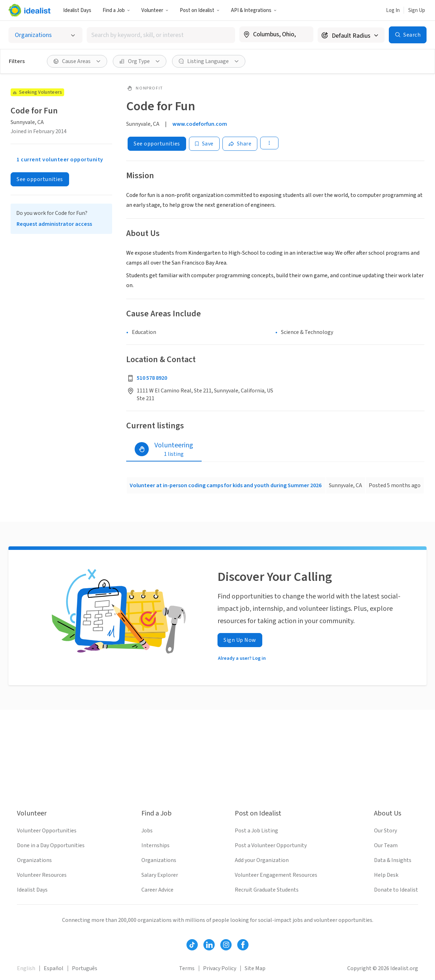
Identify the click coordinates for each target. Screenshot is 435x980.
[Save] (204, 144)
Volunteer (155, 10)
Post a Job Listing (256, 831)
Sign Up (417, 10)
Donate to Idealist (396, 890)
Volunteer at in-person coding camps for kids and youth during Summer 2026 (226, 485)
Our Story (385, 831)
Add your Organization (262, 860)
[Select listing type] (45, 35)
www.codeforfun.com (200, 124)
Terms (187, 968)
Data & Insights (393, 860)
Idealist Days (77, 10)
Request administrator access (54, 224)
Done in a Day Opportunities (51, 845)
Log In (393, 10)
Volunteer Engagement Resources (276, 875)
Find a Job (116, 10)
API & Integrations (254, 10)
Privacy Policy (220, 968)
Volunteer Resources (42, 875)
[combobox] (161, 35)
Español (54, 968)
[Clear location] (304, 35)
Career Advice (157, 890)
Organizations (34, 860)
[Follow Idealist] (192, 945)
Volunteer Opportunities (47, 831)
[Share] (240, 144)
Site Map (255, 968)
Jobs (147, 831)
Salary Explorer (160, 875)
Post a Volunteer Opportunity (271, 845)
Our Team (386, 845)
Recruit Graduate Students (267, 890)
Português (85, 968)
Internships (155, 845)
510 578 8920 (152, 378)
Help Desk (386, 875)
